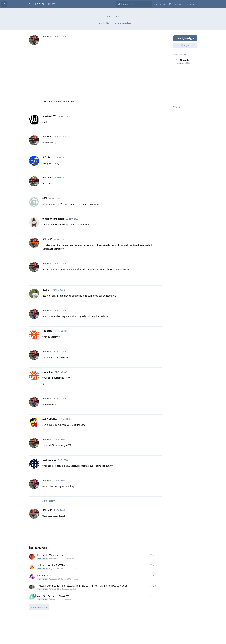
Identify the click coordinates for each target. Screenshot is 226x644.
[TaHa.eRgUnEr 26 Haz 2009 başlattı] (32, 567)
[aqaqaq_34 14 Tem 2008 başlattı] (32, 577)
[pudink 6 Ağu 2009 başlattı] (32, 557)
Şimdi (177, 107)
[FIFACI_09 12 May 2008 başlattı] (32, 587)
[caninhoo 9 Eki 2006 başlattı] (32, 597)
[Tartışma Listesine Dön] (4, 4)
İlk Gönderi (179, 54)
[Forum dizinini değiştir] (160, 4)
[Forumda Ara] (134, 4)
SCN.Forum (36, 4)
